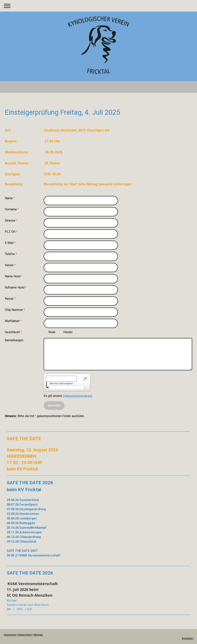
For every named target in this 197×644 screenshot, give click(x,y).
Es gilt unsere (68, 396)
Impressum (10, 635)
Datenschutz (25, 635)
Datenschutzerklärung (78, 396)
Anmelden (187, 638)
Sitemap (38, 635)
